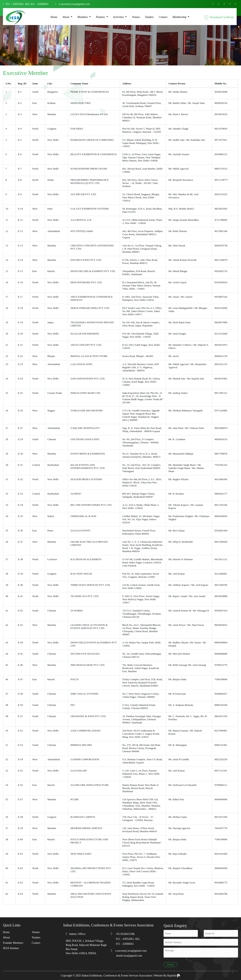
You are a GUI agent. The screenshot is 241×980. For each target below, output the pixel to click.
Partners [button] (101, 17)
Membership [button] (180, 17)
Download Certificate (219, 17)
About (6, 938)
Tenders (149, 17)
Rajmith (174, 976)
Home (54, 17)
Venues (136, 17)
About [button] (66, 17)
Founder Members (13, 943)
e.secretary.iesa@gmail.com (74, 4)
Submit (170, 965)
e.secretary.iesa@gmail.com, (131, 951)
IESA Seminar (11, 948)
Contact (163, 17)
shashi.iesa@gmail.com (129, 956)
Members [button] (83, 17)
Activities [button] (119, 17)
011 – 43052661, (15, 4)
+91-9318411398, (125, 934)
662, (28, 4)
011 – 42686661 (39, 4)
